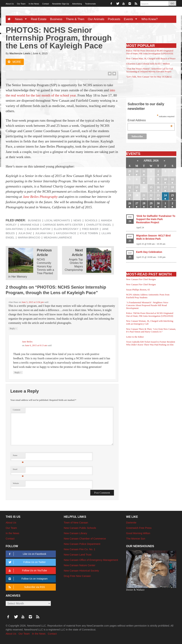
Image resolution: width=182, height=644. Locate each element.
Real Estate (39, 19)
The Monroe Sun (136, 539)
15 (151, 187)
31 (144, 171)
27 (137, 203)
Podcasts (114, 19)
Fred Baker (90, 229)
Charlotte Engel (99, 225)
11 (172, 179)
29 (130, 171)
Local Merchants (57, 220)
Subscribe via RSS (26, 587)
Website (16, 483)
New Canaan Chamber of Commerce (85, 539)
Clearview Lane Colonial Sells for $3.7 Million (148, 64)
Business (56, 19)
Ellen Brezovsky (66, 229)
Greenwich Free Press (139, 528)
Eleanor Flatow (39, 229)
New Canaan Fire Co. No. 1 (80, 549)
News (22, 19)
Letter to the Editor (135, 337)
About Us (10, 4)
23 (158, 195)
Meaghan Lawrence (58, 238)
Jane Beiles (27, 342)
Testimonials (91, 4)
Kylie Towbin (89, 233)
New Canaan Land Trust (78, 555)
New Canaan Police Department (82, 544)
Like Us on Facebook (27, 554)
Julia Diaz (25, 233)
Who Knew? (149, 19)
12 (130, 187)
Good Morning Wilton (138, 533)
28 (144, 203)
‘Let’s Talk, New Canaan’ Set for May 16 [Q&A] (149, 77)
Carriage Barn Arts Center (63, 225)
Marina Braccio (29, 238)
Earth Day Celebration (149, 252)
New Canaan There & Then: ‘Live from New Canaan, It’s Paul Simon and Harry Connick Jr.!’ (151, 330)
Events (132, 19)
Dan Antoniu (14, 229)
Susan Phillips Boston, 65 (138, 290)
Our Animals (96, 19)
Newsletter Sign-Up (61, 4)
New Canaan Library (75, 533)
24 (165, 195)
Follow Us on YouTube (27, 571)
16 (158, 187)
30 (137, 171)
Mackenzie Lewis (20, 53)
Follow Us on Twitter (26, 562)
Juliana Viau (44, 233)
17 (165, 187)
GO (172, 3)
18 (172, 187)
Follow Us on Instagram (27, 579)
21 (144, 195)
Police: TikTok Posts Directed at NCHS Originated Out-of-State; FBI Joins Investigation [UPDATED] (150, 52)
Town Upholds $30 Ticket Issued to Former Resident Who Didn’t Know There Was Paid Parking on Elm (151, 343)
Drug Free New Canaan (77, 576)
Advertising (77, 4)
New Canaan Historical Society (81, 571)
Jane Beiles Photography (40, 197)
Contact (45, 4)
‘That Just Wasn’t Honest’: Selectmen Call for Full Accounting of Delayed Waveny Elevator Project (150, 70)
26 (130, 203)
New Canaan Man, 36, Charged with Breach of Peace (151, 58)
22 (151, 195)
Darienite (131, 523)
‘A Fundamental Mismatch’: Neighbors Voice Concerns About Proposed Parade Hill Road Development (147, 305)
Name (18, 456)
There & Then (75, 19)
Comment (17, 410)
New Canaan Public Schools (80, 528)
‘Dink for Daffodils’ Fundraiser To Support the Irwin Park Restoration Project (156, 219)
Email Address (150, 121)
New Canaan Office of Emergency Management (91, 560)
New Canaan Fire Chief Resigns (141, 279)
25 (172, 195)
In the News (34, 4)
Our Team (21, 4)
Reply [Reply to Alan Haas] (13, 328)
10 (165, 179)
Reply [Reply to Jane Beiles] (18, 372)
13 (137, 187)
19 (130, 195)
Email (18, 470)
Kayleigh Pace (66, 233)
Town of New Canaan (76, 523)
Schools (91, 220)
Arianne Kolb (30, 225)
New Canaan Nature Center (80, 565)
